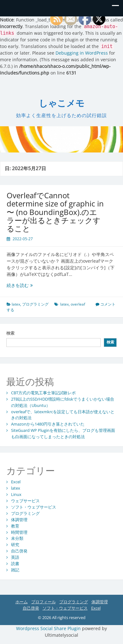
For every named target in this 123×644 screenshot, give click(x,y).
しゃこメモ (62, 103)
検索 (10, 333)
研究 (15, 545)
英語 (15, 557)
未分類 (17, 538)
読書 (15, 563)
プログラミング (35, 304)
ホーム (22, 602)
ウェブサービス (25, 501)
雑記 (15, 570)
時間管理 (19, 532)
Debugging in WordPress (82, 53)
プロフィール (44, 602)
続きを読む (33, 285)
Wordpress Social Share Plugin (49, 628)
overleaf (78, 304)
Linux (16, 494)
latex (16, 304)
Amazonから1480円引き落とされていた (48, 424)
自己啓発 (19, 551)
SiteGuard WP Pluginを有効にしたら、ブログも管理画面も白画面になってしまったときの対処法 (63, 433)
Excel (16, 482)
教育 (15, 526)
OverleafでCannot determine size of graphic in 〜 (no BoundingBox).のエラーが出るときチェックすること (55, 212)
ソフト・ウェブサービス (34, 507)
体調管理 (19, 520)
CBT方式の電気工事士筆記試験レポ (43, 393)
